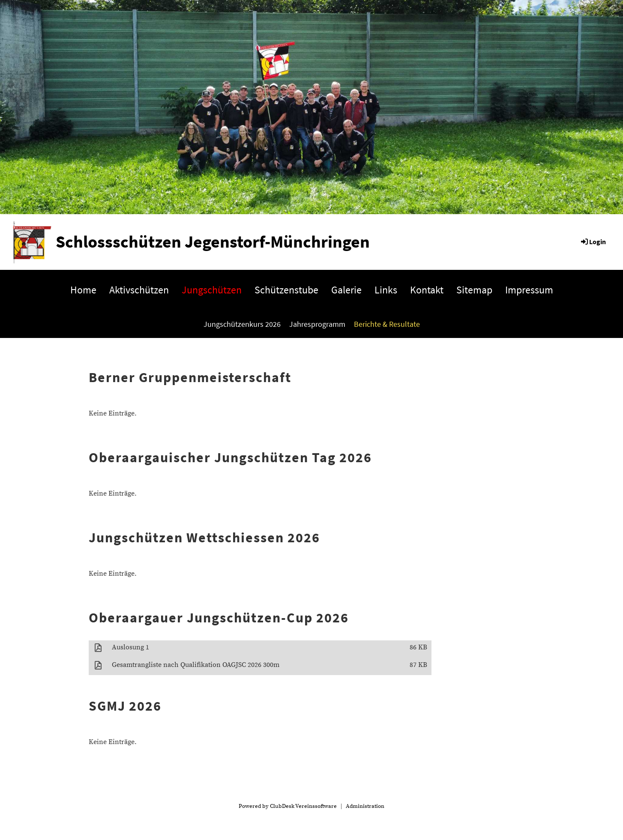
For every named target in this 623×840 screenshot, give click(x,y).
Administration (365, 806)
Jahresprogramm (317, 324)
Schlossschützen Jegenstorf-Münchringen (213, 242)
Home (83, 290)
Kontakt (427, 290)
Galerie (346, 290)
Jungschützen (212, 290)
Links (386, 290)
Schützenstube (286, 290)
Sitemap (474, 290)
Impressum (529, 290)
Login (593, 242)
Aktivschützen (139, 290)
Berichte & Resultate (387, 324)
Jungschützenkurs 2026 (242, 324)
